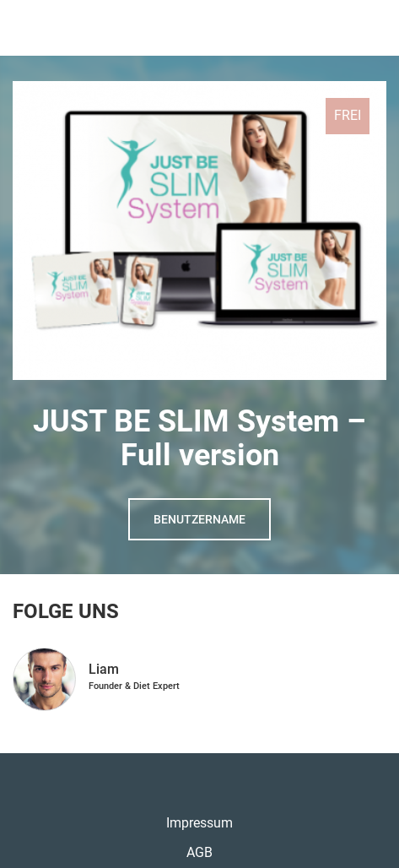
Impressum (199, 823)
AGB (199, 852)
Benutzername (199, 519)
